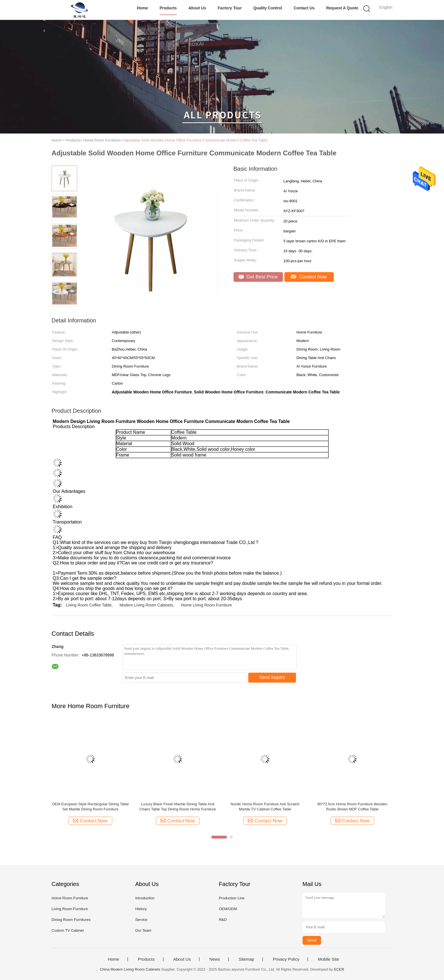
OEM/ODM (228, 909)
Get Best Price (258, 277)
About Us (197, 8)
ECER (339, 969)
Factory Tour (230, 8)
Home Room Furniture (70, 898)
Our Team (143, 930)
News (215, 959)
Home (142, 8)
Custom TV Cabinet (68, 930)
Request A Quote (342, 8)
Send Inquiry (272, 677)
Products (168, 8)
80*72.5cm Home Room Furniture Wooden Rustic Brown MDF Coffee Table (352, 807)
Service (141, 920)
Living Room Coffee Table (89, 605)
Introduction (145, 898)
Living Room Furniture (70, 909)
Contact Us (304, 8)
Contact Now (309, 277)
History (141, 909)
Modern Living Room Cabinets (146, 605)
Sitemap (246, 959)
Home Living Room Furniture (206, 605)
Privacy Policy (286, 959)
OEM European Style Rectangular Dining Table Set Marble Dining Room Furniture (90, 807)
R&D (223, 920)
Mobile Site (328, 959)
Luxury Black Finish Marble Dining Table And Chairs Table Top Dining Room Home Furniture (178, 807)
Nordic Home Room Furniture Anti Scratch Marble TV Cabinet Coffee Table (265, 807)
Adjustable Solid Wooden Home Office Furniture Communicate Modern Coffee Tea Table (195, 140)
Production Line (232, 898)
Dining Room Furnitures (71, 920)
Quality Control (268, 8)
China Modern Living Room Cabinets (130, 969)
